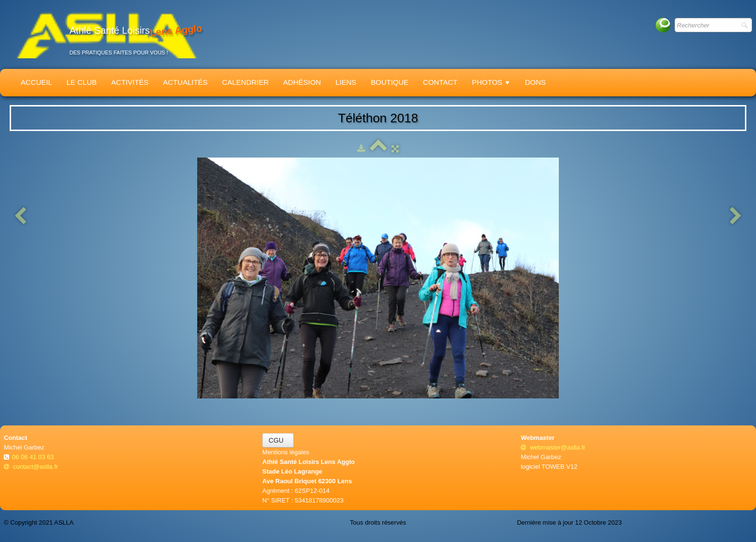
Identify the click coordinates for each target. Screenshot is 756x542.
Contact (440, 82)
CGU (278, 440)
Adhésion (302, 82)
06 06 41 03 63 (34, 457)
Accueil (36, 82)
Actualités (185, 82)
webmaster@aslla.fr (553, 447)
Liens (346, 82)
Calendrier (246, 82)
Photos (491, 82)
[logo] (107, 34)
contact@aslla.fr (31, 467)
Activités (130, 82)
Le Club (82, 82)
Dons (535, 82)
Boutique (390, 82)
